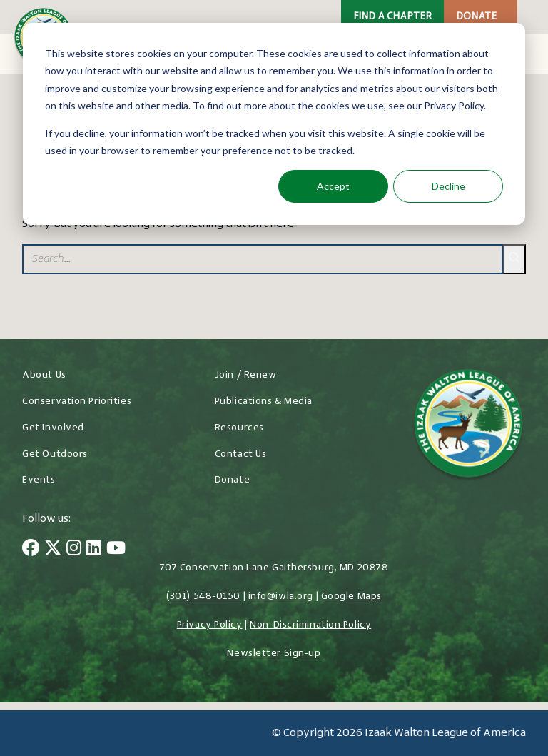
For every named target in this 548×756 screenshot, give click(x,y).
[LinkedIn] (94, 550)
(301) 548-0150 (203, 596)
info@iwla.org (281, 596)
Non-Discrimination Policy (310, 625)
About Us (44, 375)
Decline (448, 186)
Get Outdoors (55, 454)
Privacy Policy (210, 625)
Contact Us (241, 454)
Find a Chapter (392, 17)
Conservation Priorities (77, 402)
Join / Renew (246, 375)
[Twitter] (53, 550)
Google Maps (351, 596)
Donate (476, 17)
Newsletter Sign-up (274, 654)
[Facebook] (31, 550)
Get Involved (53, 428)
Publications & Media (264, 402)
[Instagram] (74, 550)
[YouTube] (116, 550)
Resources (239, 428)
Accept (333, 186)
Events (39, 480)
